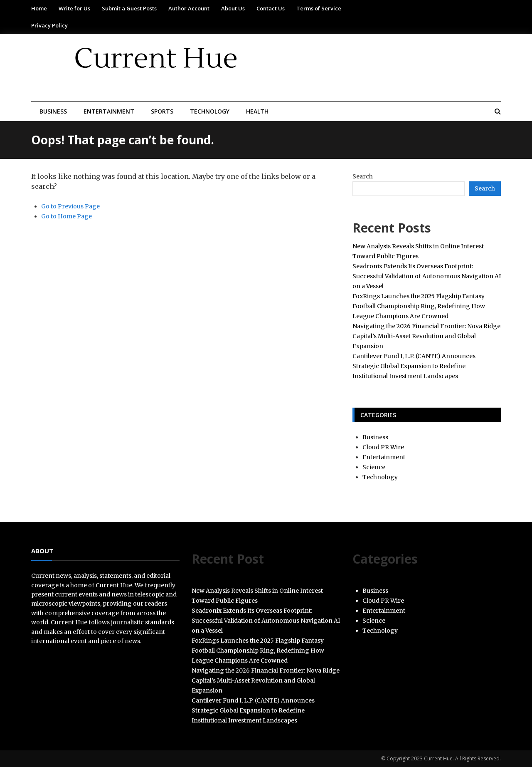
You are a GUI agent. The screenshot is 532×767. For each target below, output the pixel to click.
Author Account (189, 8)
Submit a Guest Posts (129, 8)
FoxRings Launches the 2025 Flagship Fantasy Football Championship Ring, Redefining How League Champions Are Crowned (419, 306)
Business (53, 111)
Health (257, 111)
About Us (233, 8)
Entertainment (109, 111)
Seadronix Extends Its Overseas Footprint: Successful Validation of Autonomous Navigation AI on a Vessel (427, 276)
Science (374, 467)
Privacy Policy (49, 25)
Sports (162, 111)
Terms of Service (319, 8)
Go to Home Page (66, 216)
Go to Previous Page (70, 206)
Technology (210, 111)
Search (363, 176)
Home (39, 8)
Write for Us (74, 8)
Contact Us (271, 8)
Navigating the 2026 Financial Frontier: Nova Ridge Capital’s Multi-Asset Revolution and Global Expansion (426, 336)
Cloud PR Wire (383, 447)
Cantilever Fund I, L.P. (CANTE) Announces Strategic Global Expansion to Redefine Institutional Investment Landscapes (414, 366)
